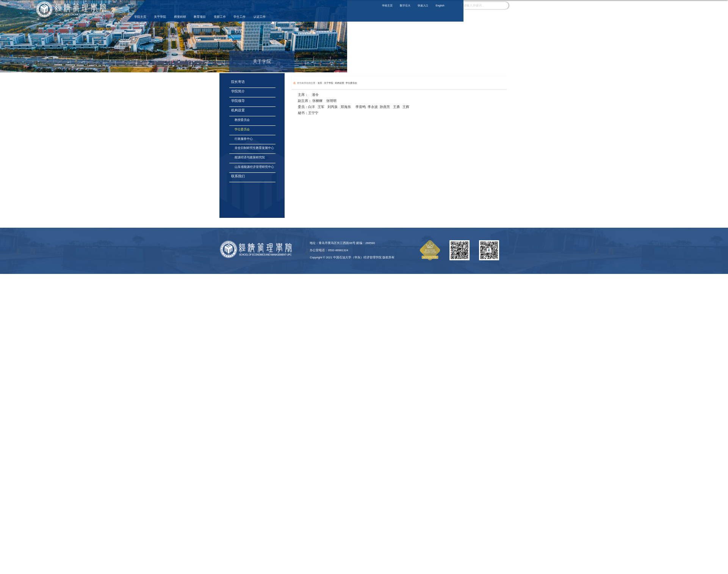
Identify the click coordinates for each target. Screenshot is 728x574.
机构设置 (340, 83)
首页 (320, 83)
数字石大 (405, 6)
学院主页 (140, 17)
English (440, 6)
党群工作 (220, 17)
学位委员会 (351, 83)
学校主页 (387, 6)
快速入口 (423, 6)
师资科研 (180, 17)
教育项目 (200, 17)
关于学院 (160, 17)
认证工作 (260, 17)
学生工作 (240, 17)
